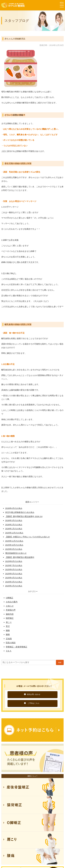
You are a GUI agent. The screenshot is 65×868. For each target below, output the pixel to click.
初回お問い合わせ (34, 694)
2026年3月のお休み (14, 520)
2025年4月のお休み (14, 578)
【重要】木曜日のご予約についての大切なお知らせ (28, 537)
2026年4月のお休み (14, 508)
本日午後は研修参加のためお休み (20, 512)
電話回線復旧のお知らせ (16, 553)
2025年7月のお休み (14, 565)
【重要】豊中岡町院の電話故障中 (20, 557)
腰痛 (8, 630)
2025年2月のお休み (14, 586)
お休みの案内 (12, 602)
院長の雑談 (11, 643)
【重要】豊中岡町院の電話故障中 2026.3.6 (24, 516)
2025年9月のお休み (14, 549)
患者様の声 (11, 610)
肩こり (9, 622)
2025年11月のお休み (14, 541)
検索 (60, 663)
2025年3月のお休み (14, 582)
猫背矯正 (10, 618)
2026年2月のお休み (14, 525)
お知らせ (10, 606)
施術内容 (10, 614)
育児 (8, 626)
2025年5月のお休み (14, 574)
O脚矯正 (10, 598)
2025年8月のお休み (14, 561)
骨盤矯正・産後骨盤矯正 (17, 647)
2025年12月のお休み (14, 533)
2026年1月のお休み (14, 529)
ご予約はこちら (33, 703)
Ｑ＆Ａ (9, 651)
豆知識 (9, 639)
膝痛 (8, 634)
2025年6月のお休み (14, 569)
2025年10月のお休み (14, 545)
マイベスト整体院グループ (13, 5)
